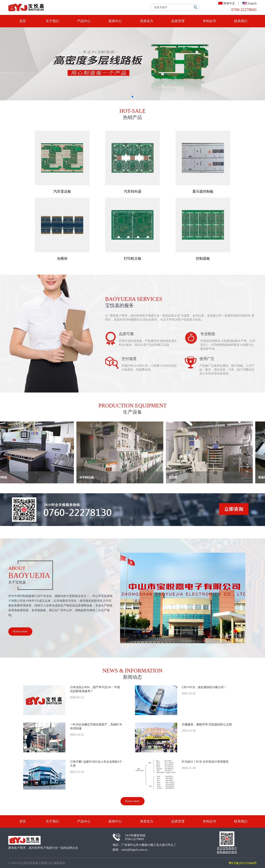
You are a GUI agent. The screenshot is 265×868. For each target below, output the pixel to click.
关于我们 (52, 21)
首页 (23, 21)
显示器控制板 (203, 191)
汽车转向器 (133, 191)
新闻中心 (115, 21)
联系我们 (241, 21)
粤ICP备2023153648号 (243, 863)
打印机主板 (133, 259)
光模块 (62, 259)
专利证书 (209, 21)
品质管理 (178, 21)
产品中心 (84, 21)
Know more (20, 631)
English (252, 3)
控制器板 (203, 259)
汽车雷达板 (62, 191)
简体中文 (229, 3)
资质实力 (147, 21)
